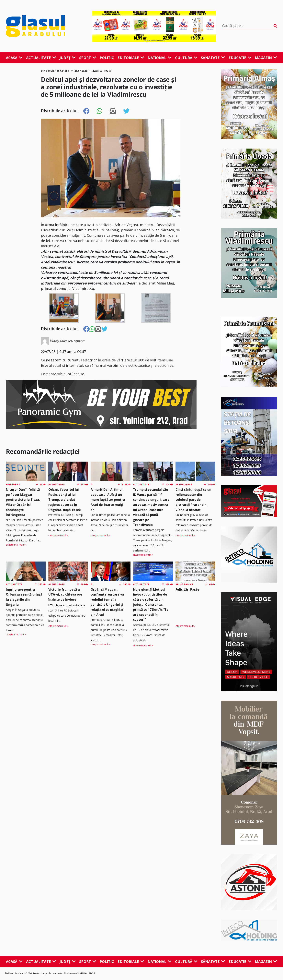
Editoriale (131, 58)
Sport (88, 58)
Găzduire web (72, 973)
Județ (68, 58)
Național (160, 58)
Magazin (266, 58)
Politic (107, 58)
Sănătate (213, 58)
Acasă (14, 58)
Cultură (186, 58)
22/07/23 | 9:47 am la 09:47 (63, 352)
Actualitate (41, 58)
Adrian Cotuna (60, 71)
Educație (240, 58)
